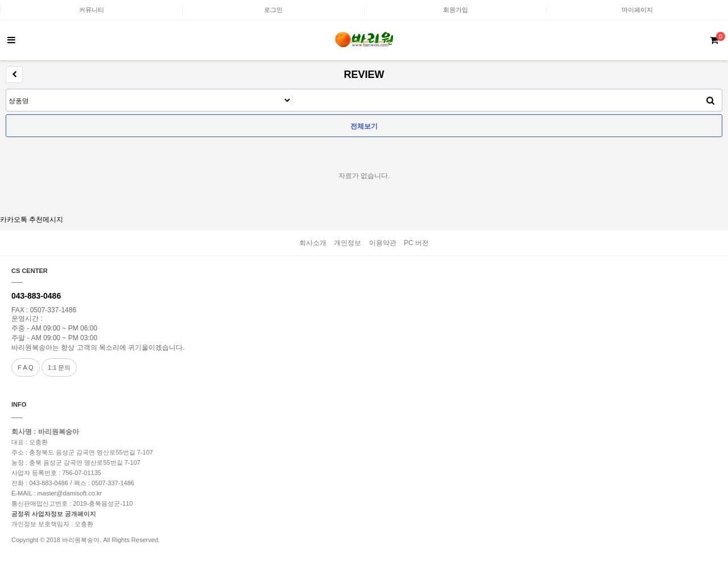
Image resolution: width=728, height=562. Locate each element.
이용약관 (383, 243)
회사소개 (313, 243)
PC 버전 (416, 243)
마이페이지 (637, 10)
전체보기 (364, 126)
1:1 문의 (59, 367)
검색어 (7, 90)
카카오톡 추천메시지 (32, 220)
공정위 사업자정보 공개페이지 (54, 514)
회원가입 (456, 10)
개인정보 (348, 243)
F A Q (26, 367)
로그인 (273, 10)
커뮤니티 (92, 10)
